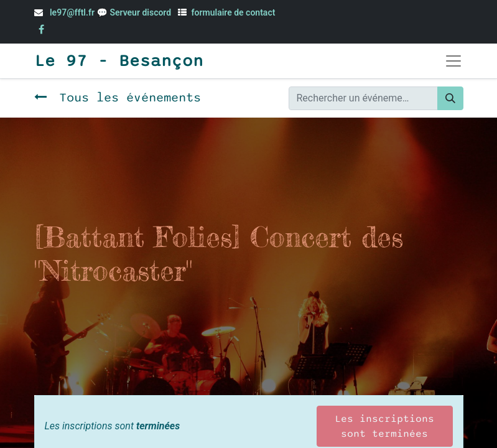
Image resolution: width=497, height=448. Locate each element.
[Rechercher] (450, 98)
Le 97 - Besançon (119, 61)
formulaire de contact (234, 12)
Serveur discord (141, 12)
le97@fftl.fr (72, 12)
